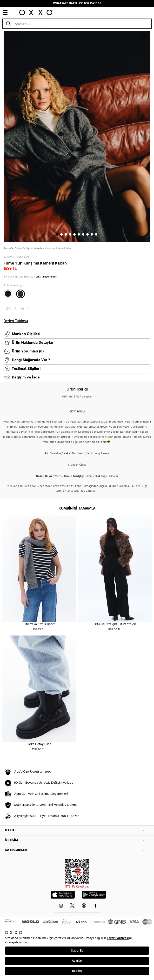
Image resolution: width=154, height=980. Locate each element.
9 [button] (92, 234)
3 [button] (66, 234)
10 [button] (96, 234)
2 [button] (61, 234)
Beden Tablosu (16, 321)
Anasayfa (8, 248)
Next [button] (2, 136)
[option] (77, 136)
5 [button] (74, 234)
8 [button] (87, 234)
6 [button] (79, 234)
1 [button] (57, 234)
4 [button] (70, 234)
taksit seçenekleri (46, 277)
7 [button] (83, 234)
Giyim (18, 248)
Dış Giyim (27, 248)
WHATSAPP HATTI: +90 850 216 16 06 (77, 3)
